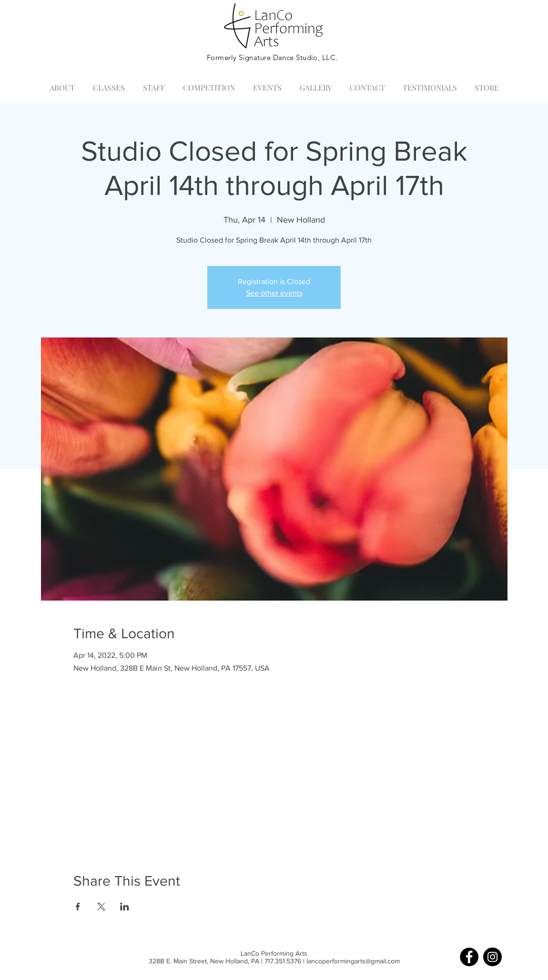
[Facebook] (469, 957)
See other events (274, 293)
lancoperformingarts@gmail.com (353, 961)
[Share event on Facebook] (78, 907)
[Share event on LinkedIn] (125, 907)
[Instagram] (492, 957)
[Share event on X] (101, 907)
